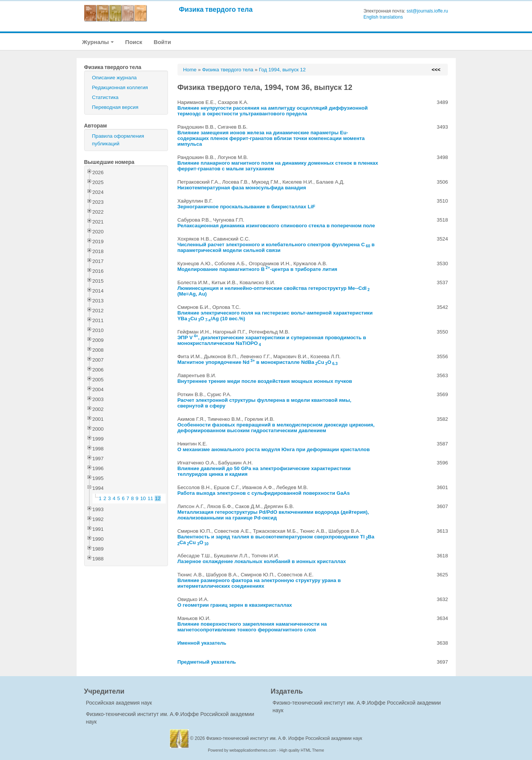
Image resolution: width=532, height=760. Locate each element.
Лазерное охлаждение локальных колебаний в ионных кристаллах (262, 561)
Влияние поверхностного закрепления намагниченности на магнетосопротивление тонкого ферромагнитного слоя (252, 627)
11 (150, 498)
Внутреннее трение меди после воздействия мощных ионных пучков (265, 381)
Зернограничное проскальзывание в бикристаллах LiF (246, 207)
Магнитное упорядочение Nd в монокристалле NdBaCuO (258, 362)
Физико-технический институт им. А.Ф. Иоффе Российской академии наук (284, 738)
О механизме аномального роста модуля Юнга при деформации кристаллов (274, 449)
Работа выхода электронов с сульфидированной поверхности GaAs (264, 493)
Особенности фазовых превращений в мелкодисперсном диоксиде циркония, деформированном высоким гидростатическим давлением (276, 428)
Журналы (98, 42)
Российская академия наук (119, 703)
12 (158, 498)
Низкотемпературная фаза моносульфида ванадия (242, 188)
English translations (383, 17)
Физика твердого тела (216, 9)
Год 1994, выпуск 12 (282, 70)
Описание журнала (115, 78)
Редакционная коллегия (120, 87)
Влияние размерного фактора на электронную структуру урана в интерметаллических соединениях (259, 583)
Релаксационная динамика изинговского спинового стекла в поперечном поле (276, 226)
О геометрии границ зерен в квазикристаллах (235, 605)
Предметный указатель (207, 662)
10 (143, 498)
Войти (162, 42)
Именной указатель (202, 643)
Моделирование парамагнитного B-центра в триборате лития (257, 269)
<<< (436, 70)
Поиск (134, 42)
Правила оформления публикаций (118, 140)
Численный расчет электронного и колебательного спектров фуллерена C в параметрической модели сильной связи (276, 247)
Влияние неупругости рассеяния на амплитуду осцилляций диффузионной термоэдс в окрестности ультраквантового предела (273, 111)
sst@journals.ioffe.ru (427, 11)
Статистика (105, 97)
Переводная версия (115, 107)
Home (190, 70)
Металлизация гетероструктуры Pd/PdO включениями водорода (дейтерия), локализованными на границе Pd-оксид (273, 515)
